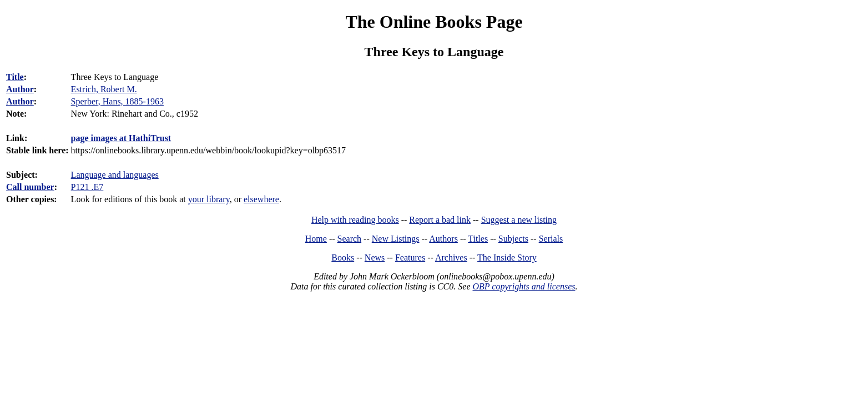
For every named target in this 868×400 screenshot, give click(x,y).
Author (20, 89)
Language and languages (115, 175)
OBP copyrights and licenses (524, 286)
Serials (551, 239)
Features (410, 257)
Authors (443, 239)
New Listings (396, 239)
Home (316, 239)
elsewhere (261, 199)
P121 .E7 (87, 187)
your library (209, 199)
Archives (451, 257)
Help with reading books (355, 220)
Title (15, 77)
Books (343, 257)
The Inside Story (507, 257)
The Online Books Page (434, 22)
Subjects (513, 239)
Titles (478, 239)
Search (350, 239)
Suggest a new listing (519, 220)
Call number (30, 187)
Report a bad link (440, 220)
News (375, 257)
